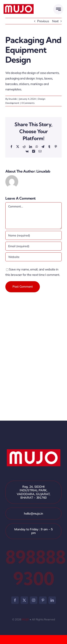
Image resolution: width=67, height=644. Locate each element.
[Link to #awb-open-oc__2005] (58, 9)
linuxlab (13, 99)
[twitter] (24, 600)
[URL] (33, 257)
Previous (43, 21)
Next (55, 21)
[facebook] (15, 600)
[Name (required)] (33, 235)
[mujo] (19, 6)
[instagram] (34, 600)
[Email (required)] (33, 246)
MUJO (25, 619)
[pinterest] (43, 600)
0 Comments (28, 103)
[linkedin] (52, 600)
